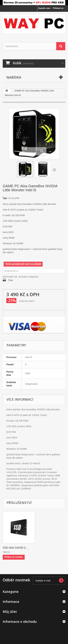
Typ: (5, 198)
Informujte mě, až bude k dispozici (21, 277)
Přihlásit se (58, 8)
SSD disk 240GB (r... (15, 548)
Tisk (11, 280)
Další (54, 170)
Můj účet (10, 612)
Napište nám (44, 8)
